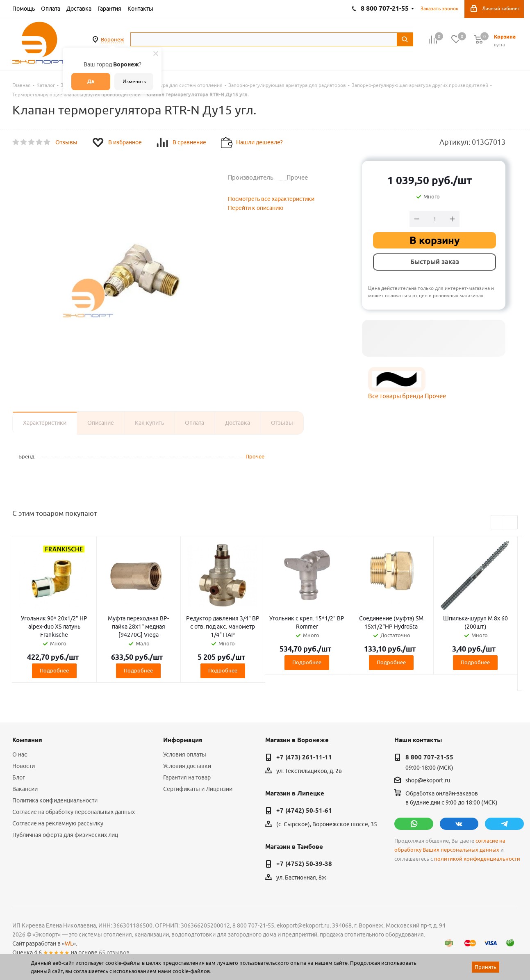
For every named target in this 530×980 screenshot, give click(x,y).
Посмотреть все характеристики (271, 199)
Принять (486, 967)
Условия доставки (187, 766)
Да (91, 81)
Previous (498, 523)
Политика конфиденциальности (55, 800)
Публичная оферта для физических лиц (65, 835)
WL (69, 944)
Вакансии (25, 789)
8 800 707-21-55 (429, 757)
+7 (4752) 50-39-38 (304, 864)
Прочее (255, 456)
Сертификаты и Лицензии (198, 789)
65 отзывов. (115, 953)
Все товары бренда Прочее (407, 396)
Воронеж (113, 39)
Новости (24, 766)
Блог (19, 777)
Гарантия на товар (187, 777)
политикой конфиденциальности (477, 859)
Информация (183, 740)
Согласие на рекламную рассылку (58, 823)
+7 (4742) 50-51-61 (304, 811)
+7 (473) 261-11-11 (304, 757)
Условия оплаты (185, 754)
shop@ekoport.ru (428, 780)
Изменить (134, 81)
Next (511, 523)
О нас (20, 754)
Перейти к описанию (256, 208)
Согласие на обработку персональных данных (74, 812)
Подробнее (54, 670)
